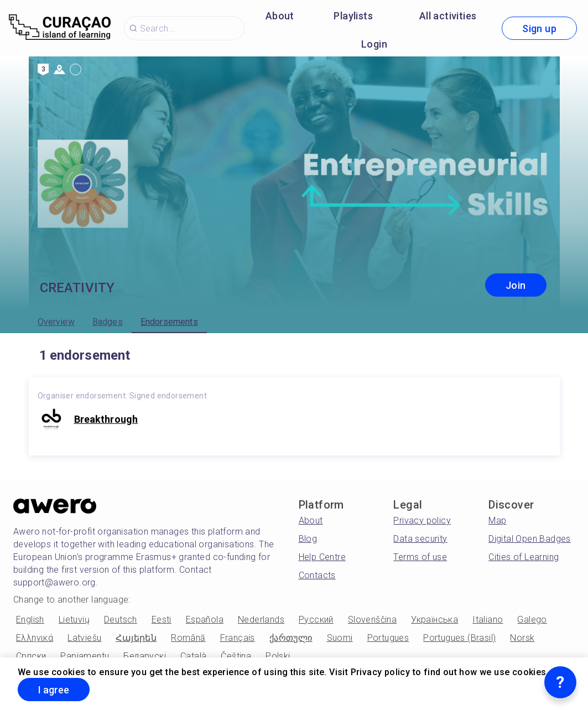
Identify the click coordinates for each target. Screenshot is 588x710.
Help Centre (322, 557)
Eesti (162, 620)
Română (188, 638)
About (280, 16)
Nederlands (261, 620)
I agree (54, 690)
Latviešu (84, 638)
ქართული (291, 638)
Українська (435, 620)
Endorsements (169, 322)
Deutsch (121, 620)
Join (516, 285)
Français (238, 638)
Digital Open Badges (530, 539)
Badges (108, 322)
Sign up (539, 28)
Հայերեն (136, 638)
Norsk (522, 638)
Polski (278, 656)
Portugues (388, 638)
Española (205, 620)
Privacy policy (422, 520)
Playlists (353, 16)
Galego (532, 620)
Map (497, 520)
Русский (316, 620)
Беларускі (145, 656)
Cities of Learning (524, 557)
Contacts (317, 575)
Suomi (340, 638)
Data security (420, 539)
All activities (448, 16)
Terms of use (420, 557)
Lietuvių (74, 620)
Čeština (236, 656)
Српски (31, 656)
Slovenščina (372, 620)
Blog (308, 539)
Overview (56, 322)
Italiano (488, 620)
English (30, 620)
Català (193, 656)
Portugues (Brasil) (459, 638)
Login (374, 44)
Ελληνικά (35, 638)
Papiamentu (85, 656)
